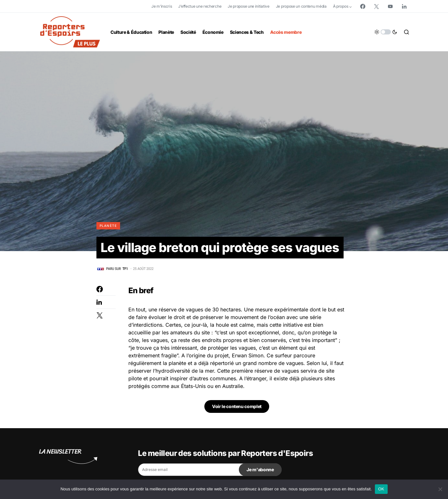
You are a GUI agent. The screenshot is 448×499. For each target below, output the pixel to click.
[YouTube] (390, 6)
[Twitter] (376, 6)
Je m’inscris (162, 6)
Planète (108, 226)
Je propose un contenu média (301, 6)
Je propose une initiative (249, 6)
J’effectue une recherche (200, 6)
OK (381, 489)
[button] (386, 32)
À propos (341, 6)
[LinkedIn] (404, 6)
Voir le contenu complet (237, 407)
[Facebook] (363, 6)
